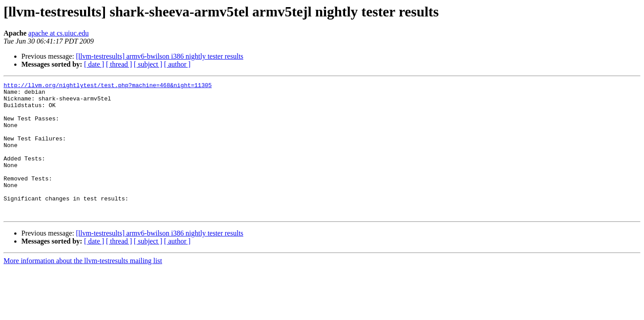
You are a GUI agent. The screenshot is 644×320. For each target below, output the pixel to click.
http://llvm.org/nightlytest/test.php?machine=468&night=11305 (108, 86)
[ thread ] (119, 64)
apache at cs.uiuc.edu (59, 33)
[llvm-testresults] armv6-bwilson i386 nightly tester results (160, 56)
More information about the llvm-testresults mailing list (83, 287)
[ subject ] (148, 64)
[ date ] (94, 64)
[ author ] (177, 64)
